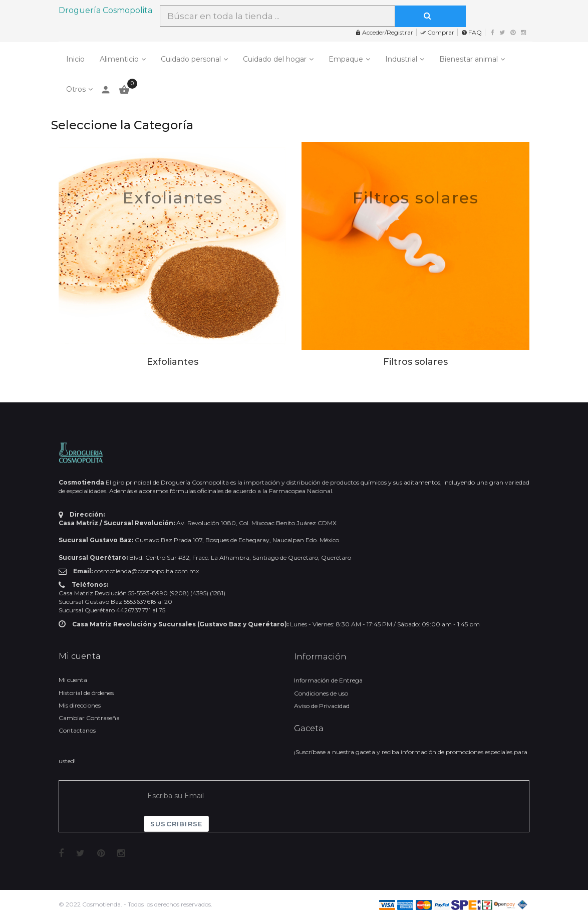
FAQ (472, 32)
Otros (76, 89)
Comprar (437, 32)
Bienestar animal (469, 59)
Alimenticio (119, 59)
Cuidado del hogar (275, 59)
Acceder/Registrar (384, 32)
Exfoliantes (173, 198)
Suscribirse (176, 824)
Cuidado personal (191, 59)
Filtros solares (416, 198)
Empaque (346, 59)
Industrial (401, 59)
